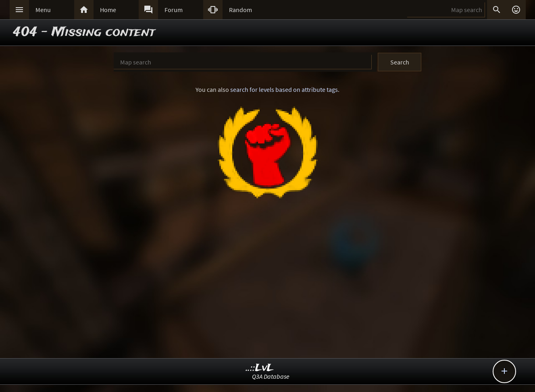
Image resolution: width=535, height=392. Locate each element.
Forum (174, 10)
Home (108, 10)
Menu (43, 10)
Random (240, 10)
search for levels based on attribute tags (284, 89)
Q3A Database (271, 376)
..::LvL (260, 368)
